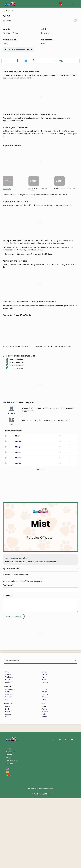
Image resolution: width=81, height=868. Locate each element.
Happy (44, 807)
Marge (18, 564)
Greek (44, 824)
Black (7, 827)
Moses (18, 575)
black (11, 539)
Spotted (8, 832)
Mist (13, 11)
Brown (7, 829)
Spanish (45, 829)
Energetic (9, 814)
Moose (18, 581)
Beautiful (9, 800)
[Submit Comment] (14, 734)
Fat (6, 834)
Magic (18, 570)
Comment (8, 713)
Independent (10, 807)
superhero (11, 528)
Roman (45, 827)
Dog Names (7, 11)
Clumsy (45, 814)
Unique (45, 790)
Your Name (8, 703)
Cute (7, 790)
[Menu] (73, 4)
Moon (18, 553)
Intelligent (9, 812)
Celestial (45, 792)
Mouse (18, 559)
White (7, 824)
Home (9, 866)
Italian (44, 832)
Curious (45, 812)
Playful (8, 809)
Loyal (44, 817)
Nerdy (44, 795)
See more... (41, 587)
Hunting (45, 800)
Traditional (9, 795)
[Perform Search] (76, 778)
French (45, 834)
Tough (44, 809)
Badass (45, 797)
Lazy (7, 817)
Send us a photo (12, 679)
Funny (7, 797)
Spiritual (8, 792)
